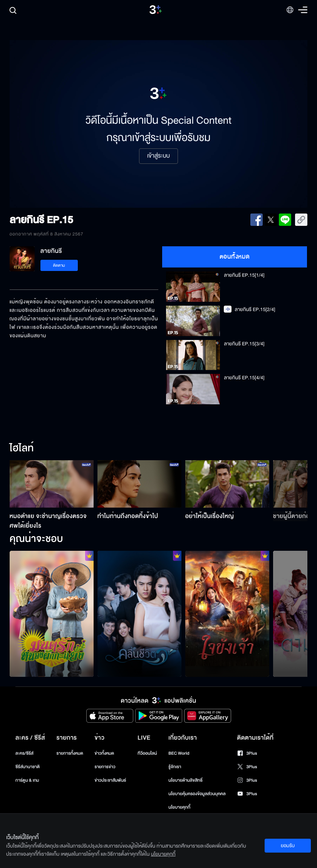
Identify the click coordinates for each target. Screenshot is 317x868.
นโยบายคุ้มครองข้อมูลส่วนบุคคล (197, 794)
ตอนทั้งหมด (235, 257)
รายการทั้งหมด (70, 753)
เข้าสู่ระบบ (158, 156)
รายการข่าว (105, 767)
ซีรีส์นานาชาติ (28, 767)
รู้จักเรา (175, 767)
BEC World (179, 753)
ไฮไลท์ (22, 449)
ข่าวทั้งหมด (104, 753)
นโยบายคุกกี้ (179, 807)
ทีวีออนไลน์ (147, 753)
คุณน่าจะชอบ (36, 539)
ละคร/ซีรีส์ (24, 753)
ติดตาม (59, 265)
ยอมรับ (288, 846)
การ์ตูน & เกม (27, 780)
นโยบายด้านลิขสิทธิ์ (185, 780)
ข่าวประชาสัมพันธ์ (110, 780)
